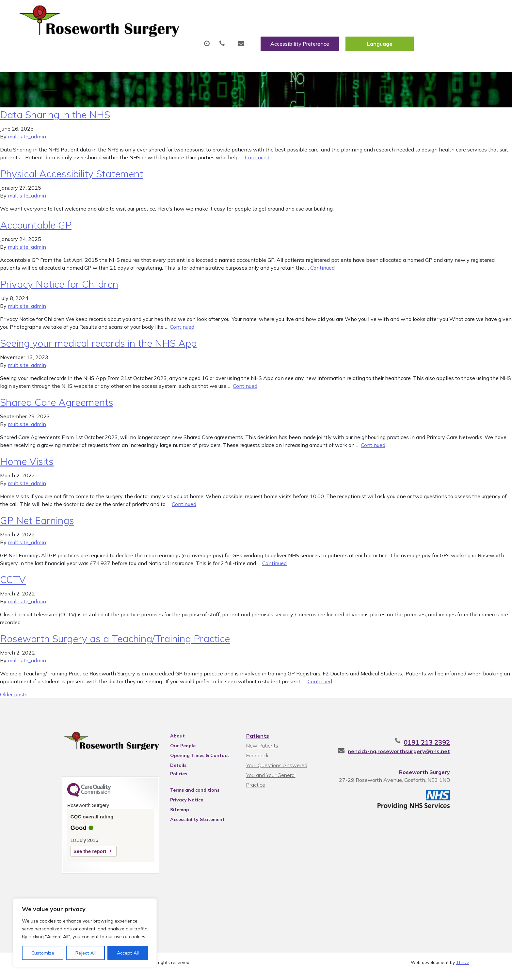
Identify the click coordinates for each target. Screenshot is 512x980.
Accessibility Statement (189, 823)
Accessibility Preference (379, 12)
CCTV (13, 583)
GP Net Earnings (37, 524)
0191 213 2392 (446, 746)
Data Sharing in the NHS (55, 118)
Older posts (14, 698)
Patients (257, 739)
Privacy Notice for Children (59, 288)
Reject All (86, 953)
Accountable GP (36, 229)
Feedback (256, 759)
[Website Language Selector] (459, 12)
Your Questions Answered (276, 769)
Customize (43, 953)
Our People (174, 749)
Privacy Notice (178, 803)
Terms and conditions (186, 794)
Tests (337, 32)
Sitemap (171, 813)
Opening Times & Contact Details (191, 760)
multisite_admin (27, 140)
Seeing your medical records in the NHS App (98, 347)
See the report (71, 856)
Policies (170, 777)
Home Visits (27, 465)
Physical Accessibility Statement (72, 177)
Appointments (176, 32)
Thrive (463, 970)
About (121, 32)
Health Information (449, 32)
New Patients (383, 32)
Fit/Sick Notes (292, 32)
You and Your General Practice (280, 779)
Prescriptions (237, 32)
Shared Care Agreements (57, 406)
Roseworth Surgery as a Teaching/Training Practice (115, 642)
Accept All (128, 953)
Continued (257, 161)
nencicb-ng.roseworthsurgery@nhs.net (418, 755)
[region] (85, 933)
